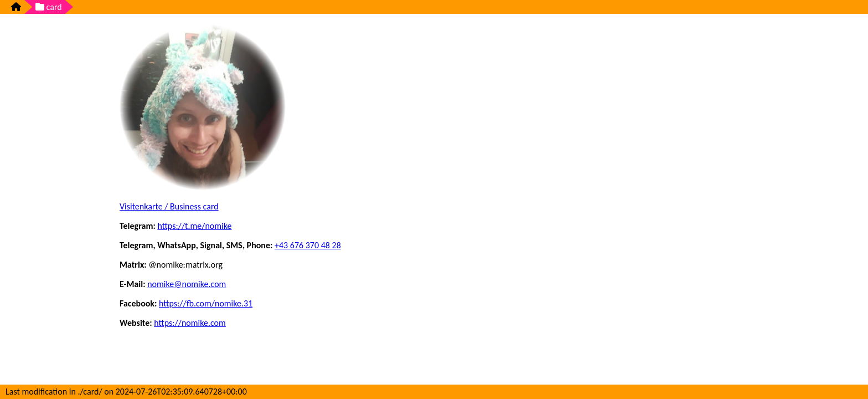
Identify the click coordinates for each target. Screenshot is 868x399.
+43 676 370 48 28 (308, 245)
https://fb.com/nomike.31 (206, 303)
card (49, 7)
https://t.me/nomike (194, 226)
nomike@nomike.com (187, 284)
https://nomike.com (190, 323)
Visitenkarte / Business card (169, 206)
